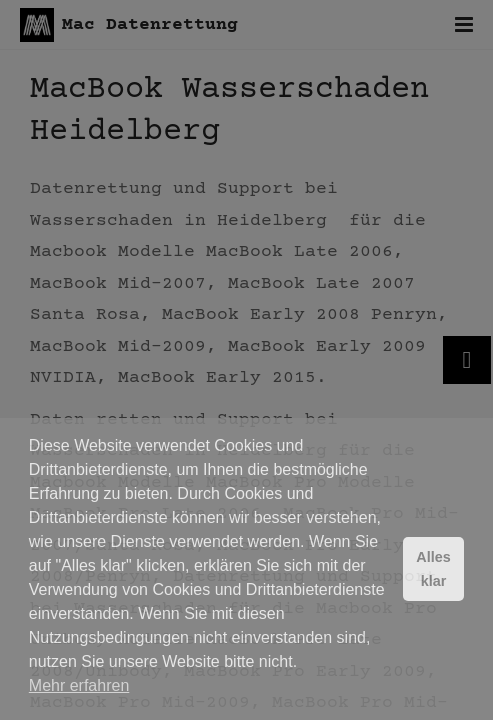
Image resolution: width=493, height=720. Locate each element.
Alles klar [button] (433, 569)
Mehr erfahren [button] (79, 685)
